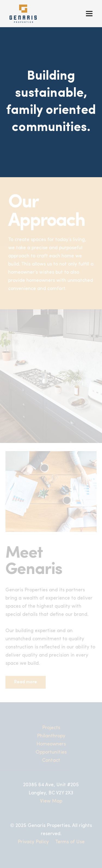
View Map (51, 801)
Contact (51, 761)
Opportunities (51, 752)
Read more (26, 682)
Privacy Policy (33, 842)
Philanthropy (51, 736)
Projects (51, 728)
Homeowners (51, 744)
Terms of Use (70, 842)
